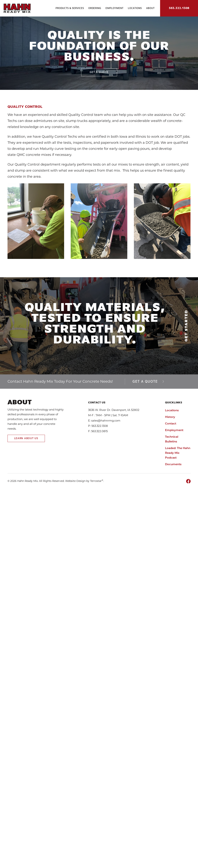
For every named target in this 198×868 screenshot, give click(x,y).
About (150, 8)
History (170, 417)
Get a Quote (148, 382)
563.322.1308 (179, 8)
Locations (135, 8)
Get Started (186, 326)
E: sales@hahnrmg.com (104, 421)
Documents (173, 464)
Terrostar (96, 481)
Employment (114, 8)
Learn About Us (26, 438)
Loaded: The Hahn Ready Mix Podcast (178, 453)
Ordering (95, 8)
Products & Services (70, 8)
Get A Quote (99, 72)
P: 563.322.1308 (98, 426)
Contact (171, 423)
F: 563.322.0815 (98, 431)
